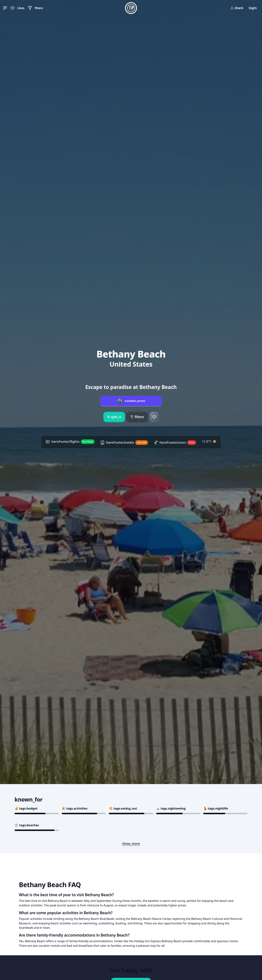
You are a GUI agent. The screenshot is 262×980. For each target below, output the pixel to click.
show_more (131, 844)
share (237, 8)
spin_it (114, 417)
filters (137, 417)
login (253, 8)
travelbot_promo (135, 401)
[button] (5, 8)
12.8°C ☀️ (209, 441)
